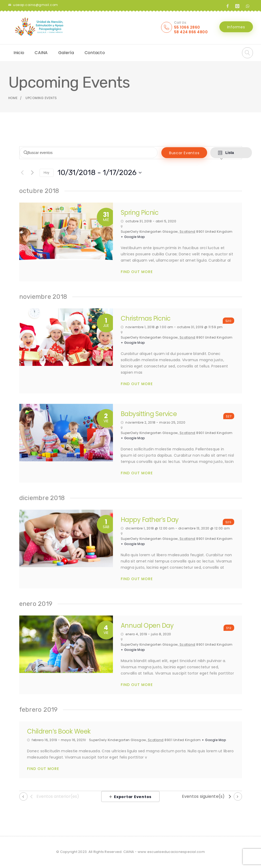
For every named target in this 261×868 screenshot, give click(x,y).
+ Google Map (133, 237)
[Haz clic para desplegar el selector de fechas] (100, 173)
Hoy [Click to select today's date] (47, 173)
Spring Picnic (140, 213)
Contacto (95, 53)
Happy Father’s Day (150, 520)
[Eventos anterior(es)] (22, 173)
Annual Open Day (147, 626)
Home (13, 98)
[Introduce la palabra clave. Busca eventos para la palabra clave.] (83, 153)
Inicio (19, 53)
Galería (66, 53)
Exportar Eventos (130, 797)
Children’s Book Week (59, 731)
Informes (236, 27)
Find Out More (137, 272)
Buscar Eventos (174, 153)
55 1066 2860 (187, 27)
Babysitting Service (149, 414)
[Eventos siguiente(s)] (33, 173)
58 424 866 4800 (191, 32)
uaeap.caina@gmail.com (36, 5)
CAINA (41, 53)
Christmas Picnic (146, 318)
